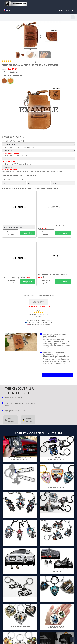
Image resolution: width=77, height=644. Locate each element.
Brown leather (4, 81)
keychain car (57, 459)
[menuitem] (8, 10)
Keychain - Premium (20, 486)
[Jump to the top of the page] (72, 639)
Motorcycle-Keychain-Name (20, 514)
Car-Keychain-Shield (57, 598)
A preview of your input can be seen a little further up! (40, 296)
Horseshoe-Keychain (57, 627)
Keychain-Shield (57, 487)
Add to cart (38, 302)
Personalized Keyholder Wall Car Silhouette (20, 570)
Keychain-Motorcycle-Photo (57, 542)
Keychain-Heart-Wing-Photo (20, 626)
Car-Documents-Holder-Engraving (20, 459)
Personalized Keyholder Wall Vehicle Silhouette (57, 571)
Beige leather (10, 81)
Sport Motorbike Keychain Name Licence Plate (20, 542)
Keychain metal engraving (20, 598)
